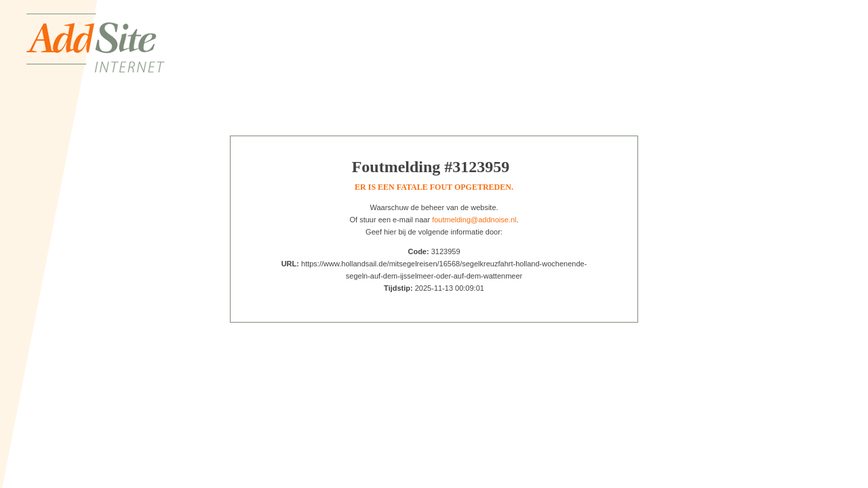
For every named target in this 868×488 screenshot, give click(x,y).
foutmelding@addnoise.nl (474, 220)
